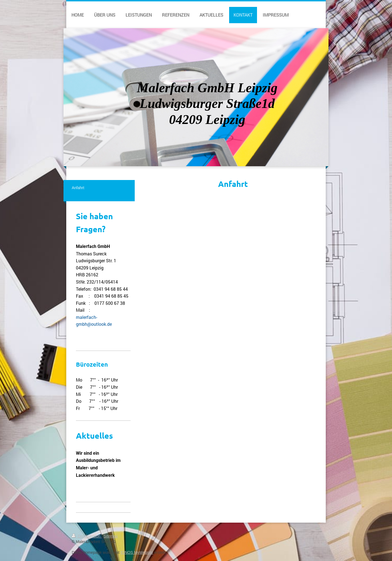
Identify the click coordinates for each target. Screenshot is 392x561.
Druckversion (87, 536)
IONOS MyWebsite (137, 552)
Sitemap (111, 536)
